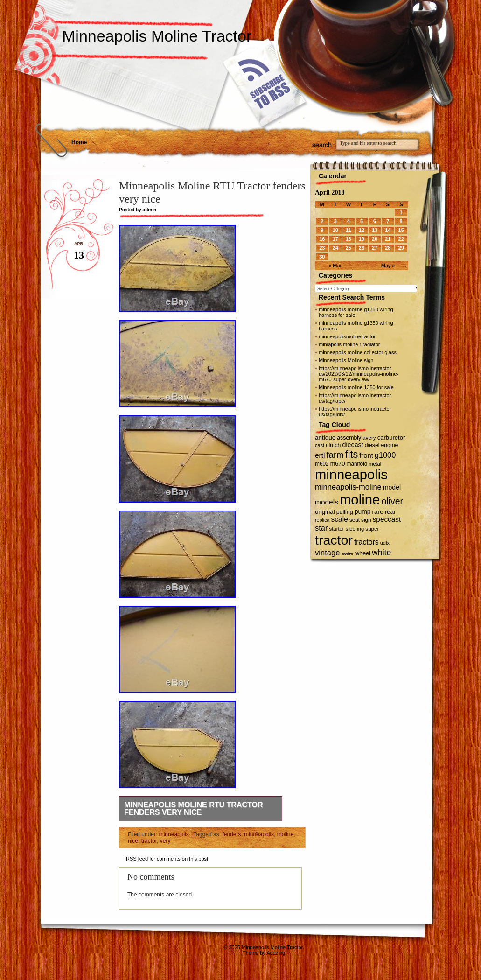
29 (401, 248)
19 (362, 239)
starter (337, 529)
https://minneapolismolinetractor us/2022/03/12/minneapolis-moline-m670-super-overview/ (359, 374)
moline (285, 834)
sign (366, 520)
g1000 (385, 455)
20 (375, 239)
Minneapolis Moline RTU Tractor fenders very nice (193, 808)
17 (335, 239)
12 (362, 230)
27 (375, 248)
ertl (320, 455)
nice (133, 841)
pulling (345, 512)
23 (322, 248)
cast (320, 445)
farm (335, 455)
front (366, 455)
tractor (149, 841)
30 (322, 257)
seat (355, 520)
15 (401, 230)
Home (79, 142)
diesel (372, 445)
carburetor (391, 437)
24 (335, 248)
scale (339, 519)
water (348, 553)
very (165, 841)
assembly (349, 438)
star (321, 528)
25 (349, 248)
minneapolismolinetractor (347, 336)
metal (375, 464)
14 (388, 230)
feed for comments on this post (167, 859)
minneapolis (174, 834)
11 (349, 230)
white (381, 553)
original (325, 512)
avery (369, 438)
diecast (353, 445)
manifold (357, 464)
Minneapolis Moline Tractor (157, 36)
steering (355, 529)
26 (362, 248)
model (392, 487)
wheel (363, 553)
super (372, 528)
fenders (231, 834)
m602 (322, 464)
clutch (333, 445)
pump (363, 511)
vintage (327, 553)
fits (352, 454)
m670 (338, 464)
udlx (385, 543)
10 (335, 230)
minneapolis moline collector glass (358, 352)
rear (390, 512)
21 (388, 239)
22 (401, 239)
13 (375, 230)
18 (349, 239)
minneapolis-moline (348, 487)
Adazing (276, 953)
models (327, 502)
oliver (392, 501)
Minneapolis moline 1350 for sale (356, 387)
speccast (387, 519)
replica (322, 520)
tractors (366, 542)
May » (388, 266)
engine (389, 445)
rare (378, 512)
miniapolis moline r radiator (349, 344)
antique (325, 437)
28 (388, 248)
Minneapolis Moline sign (346, 360)
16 (322, 239)
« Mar (335, 266)
